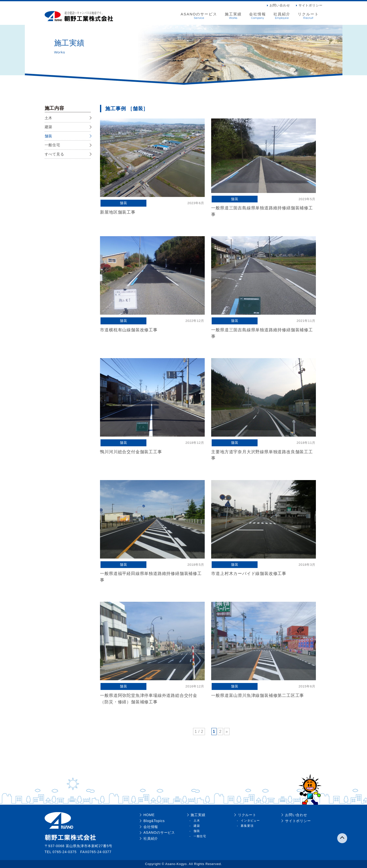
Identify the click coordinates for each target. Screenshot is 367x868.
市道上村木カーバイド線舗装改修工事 (249, 574)
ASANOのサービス (199, 16)
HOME (149, 815)
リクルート (308, 16)
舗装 (49, 136)
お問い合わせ (280, 5)
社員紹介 (282, 16)
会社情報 (258, 16)
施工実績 (233, 16)
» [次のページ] (227, 732)
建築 (49, 127)
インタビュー (250, 821)
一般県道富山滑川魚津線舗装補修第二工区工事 (258, 696)
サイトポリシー (311, 5)
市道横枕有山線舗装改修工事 (129, 330)
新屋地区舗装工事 (118, 212)
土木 (49, 118)
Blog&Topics (154, 821)
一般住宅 (52, 145)
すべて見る (54, 154)
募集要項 (247, 826)
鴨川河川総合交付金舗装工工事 (131, 452)
